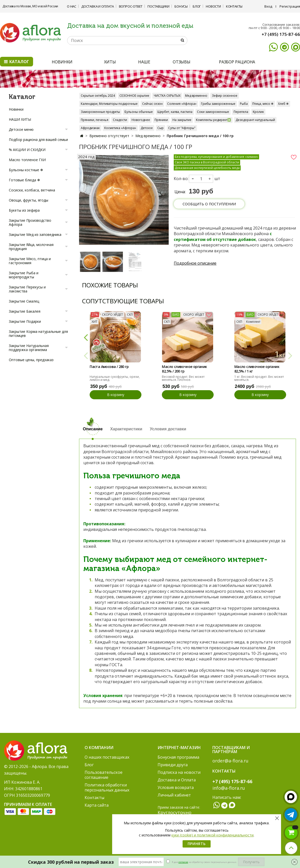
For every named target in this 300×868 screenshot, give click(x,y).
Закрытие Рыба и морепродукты (24, 275)
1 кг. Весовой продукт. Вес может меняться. (259, 378)
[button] (86, 337)
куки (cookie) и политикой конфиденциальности (212, 835)
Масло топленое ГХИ (27, 160)
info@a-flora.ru (229, 788)
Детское (147, 128)
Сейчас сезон (152, 104)
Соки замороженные (213, 112)
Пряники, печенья (95, 120)
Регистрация (290, 6)
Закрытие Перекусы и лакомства (27, 289)
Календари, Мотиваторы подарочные (109, 104)
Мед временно (196, 96)
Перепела (241, 112)
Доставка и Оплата (98, 6)
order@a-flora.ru (230, 761)
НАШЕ (144, 62)
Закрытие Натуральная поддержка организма (29, 348)
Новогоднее (141, 120)
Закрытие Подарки (25, 321)
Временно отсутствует (109, 136)
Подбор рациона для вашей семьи (38, 140)
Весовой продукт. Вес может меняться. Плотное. (183, 378)
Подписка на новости (179, 772)
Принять (197, 844)
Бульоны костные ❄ (26, 170)
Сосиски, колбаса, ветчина (32, 190)
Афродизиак (90, 128)
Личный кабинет (174, 795)
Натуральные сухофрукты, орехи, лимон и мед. (115, 378)
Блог (197, 6)
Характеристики (126, 429)
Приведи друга (173, 765)
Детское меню (21, 129)
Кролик (258, 112)
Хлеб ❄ (283, 104)
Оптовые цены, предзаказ (31, 360)
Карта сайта (97, 805)
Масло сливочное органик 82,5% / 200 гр (184, 369)
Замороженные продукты (100, 112)
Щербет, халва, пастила (175, 112)
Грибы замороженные (218, 104)
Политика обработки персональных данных (107, 787)
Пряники (161, 120)
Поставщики (158, 6)
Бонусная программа (178, 757)
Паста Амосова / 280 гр (109, 367)
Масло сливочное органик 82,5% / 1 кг (257, 369)
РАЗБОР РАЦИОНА (237, 62)
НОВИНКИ (62, 62)
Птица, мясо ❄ (263, 104)
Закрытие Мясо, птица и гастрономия (30, 261)
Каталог (17, 62)
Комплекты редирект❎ (214, 120)
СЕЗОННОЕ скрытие (134, 96)
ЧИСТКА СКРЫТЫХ (167, 96)
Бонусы (181, 6)
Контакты (234, 6)
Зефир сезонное (225, 96)
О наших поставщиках (107, 757)
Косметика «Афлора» (120, 128)
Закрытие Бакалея (25, 311)
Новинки (16, 109)
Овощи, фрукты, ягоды (29, 200)
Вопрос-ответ (131, 6)
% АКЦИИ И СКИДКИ (27, 150)
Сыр (160, 128)
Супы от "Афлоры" (182, 128)
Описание (93, 429)
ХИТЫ (110, 62)
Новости (213, 6)
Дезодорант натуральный (255, 120)
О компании (99, 748)
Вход (268, 6)
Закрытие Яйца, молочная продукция (31, 247)
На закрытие (182, 120)
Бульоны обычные (139, 112)
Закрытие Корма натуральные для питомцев (38, 333)
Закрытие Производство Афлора (30, 222)
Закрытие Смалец (24, 301)
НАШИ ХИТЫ (20, 119)
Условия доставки (168, 429)
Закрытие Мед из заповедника (35, 234)
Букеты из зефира (24, 210)
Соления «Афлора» (182, 104)
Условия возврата (176, 787)
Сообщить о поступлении (209, 204)
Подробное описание (195, 263)
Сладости (120, 120)
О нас (72, 6)
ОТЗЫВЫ (182, 62)
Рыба (244, 104)
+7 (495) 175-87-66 (281, 34)
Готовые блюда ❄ (24, 180)
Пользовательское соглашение (104, 775)
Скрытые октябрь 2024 (98, 96)
